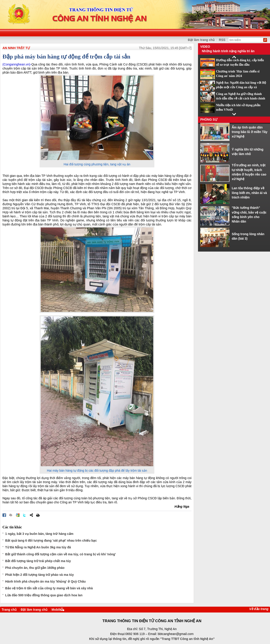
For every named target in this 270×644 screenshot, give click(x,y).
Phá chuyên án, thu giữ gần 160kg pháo (35, 568)
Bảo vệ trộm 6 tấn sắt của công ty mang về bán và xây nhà (49, 588)
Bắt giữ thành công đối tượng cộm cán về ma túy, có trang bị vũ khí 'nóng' (61, 554)
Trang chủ (9, 610)
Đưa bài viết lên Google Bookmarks (18, 515)
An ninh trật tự (16, 48)
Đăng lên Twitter (25, 515)
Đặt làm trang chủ (34, 610)
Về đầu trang (259, 609)
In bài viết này (38, 515)
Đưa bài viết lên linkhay (11, 515)
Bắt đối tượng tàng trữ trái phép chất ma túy (38, 561)
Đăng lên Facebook (4, 515)
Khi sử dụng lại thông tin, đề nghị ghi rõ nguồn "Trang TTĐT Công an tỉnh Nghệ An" (152, 639)
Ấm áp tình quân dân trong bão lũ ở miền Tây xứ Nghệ (250, 132)
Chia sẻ (31, 515)
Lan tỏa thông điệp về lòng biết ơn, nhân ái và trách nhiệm (249, 193)
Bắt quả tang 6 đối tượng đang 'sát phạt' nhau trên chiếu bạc (51, 540)
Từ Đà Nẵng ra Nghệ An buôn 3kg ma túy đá (38, 547)
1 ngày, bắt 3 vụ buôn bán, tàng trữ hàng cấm (39, 534)
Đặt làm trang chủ (201, 40)
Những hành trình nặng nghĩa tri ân (228, 51)
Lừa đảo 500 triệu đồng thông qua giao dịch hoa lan (44, 595)
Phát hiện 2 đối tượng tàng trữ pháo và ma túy (39, 575)
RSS (222, 40)
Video (205, 47)
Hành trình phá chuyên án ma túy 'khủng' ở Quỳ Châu (45, 581)
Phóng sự (209, 119)
